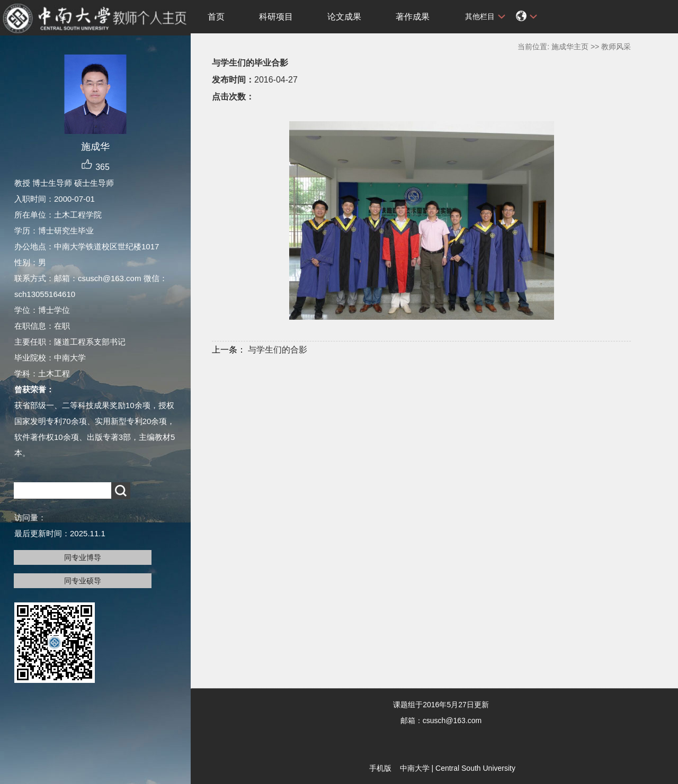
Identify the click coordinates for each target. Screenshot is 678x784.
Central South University (475, 768)
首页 (216, 17)
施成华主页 (570, 47)
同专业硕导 (83, 581)
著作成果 (413, 17)
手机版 (380, 768)
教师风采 (616, 47)
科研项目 (276, 17)
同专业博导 (83, 557)
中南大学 (415, 768)
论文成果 (344, 17)
